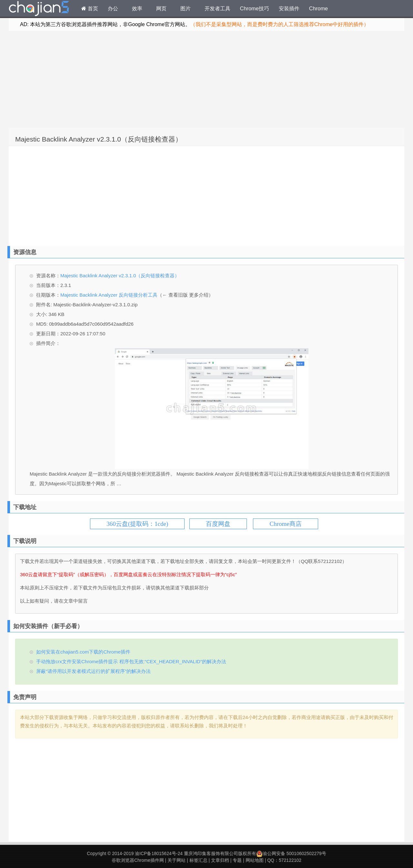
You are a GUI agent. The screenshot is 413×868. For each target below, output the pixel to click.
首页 (90, 8)
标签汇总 (198, 860)
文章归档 (220, 860)
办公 (113, 8)
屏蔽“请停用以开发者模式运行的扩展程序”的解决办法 (93, 671)
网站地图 (255, 860)
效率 (137, 8)
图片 (186, 8)
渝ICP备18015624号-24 (159, 853)
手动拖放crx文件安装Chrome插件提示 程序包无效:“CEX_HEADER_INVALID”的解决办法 (131, 661)
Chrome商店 (285, 524)
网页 (161, 8)
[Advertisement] (206, 79)
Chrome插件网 (39, 9)
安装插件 (289, 8)
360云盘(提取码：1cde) (137, 524)
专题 (237, 860)
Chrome (318, 8)
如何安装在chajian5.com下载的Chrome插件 (83, 652)
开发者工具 (217, 8)
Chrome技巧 (255, 8)
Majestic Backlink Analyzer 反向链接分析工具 (109, 295)
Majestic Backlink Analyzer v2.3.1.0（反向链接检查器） (99, 139)
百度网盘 (218, 524)
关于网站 (176, 860)
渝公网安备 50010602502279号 (291, 853)
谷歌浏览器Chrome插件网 (138, 860)
